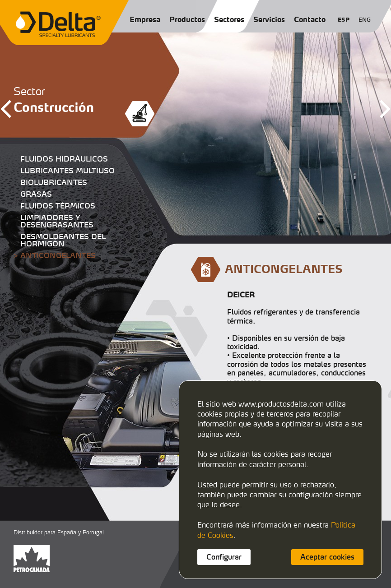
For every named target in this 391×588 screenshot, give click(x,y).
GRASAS (36, 194)
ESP (344, 20)
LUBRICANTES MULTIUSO (67, 171)
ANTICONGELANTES (58, 255)
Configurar (224, 557)
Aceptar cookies (327, 557)
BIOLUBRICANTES (54, 182)
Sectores (229, 19)
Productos (187, 19)
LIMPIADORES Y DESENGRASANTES (57, 221)
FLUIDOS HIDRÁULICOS (64, 159)
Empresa (145, 19)
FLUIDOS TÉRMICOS (58, 206)
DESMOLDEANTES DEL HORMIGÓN (63, 240)
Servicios (269, 19)
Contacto (310, 19)
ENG (365, 20)
